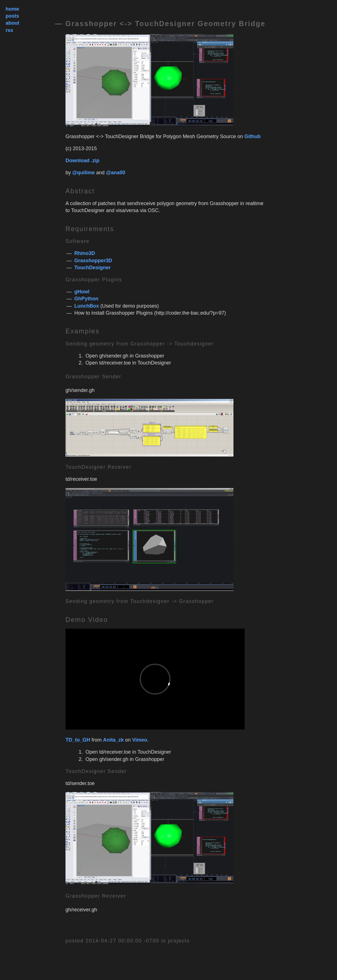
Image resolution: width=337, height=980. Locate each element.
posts (12, 16)
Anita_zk (113, 740)
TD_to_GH (78, 740)
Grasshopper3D (93, 261)
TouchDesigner (93, 268)
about (12, 23)
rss (9, 30)
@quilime (84, 173)
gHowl (82, 292)
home (12, 9)
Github (252, 136)
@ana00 (116, 173)
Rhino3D (85, 253)
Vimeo (140, 740)
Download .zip (82, 161)
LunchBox (87, 306)
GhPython (86, 299)
